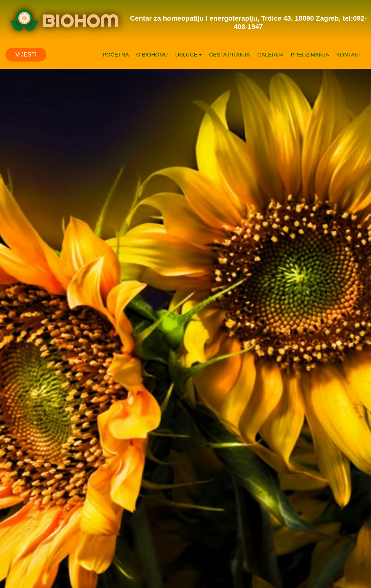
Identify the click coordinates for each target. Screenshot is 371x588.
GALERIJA (270, 54)
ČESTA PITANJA (230, 54)
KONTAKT (349, 54)
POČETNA (116, 54)
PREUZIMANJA (310, 54)
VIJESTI (26, 54)
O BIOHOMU (152, 54)
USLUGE (188, 54)
